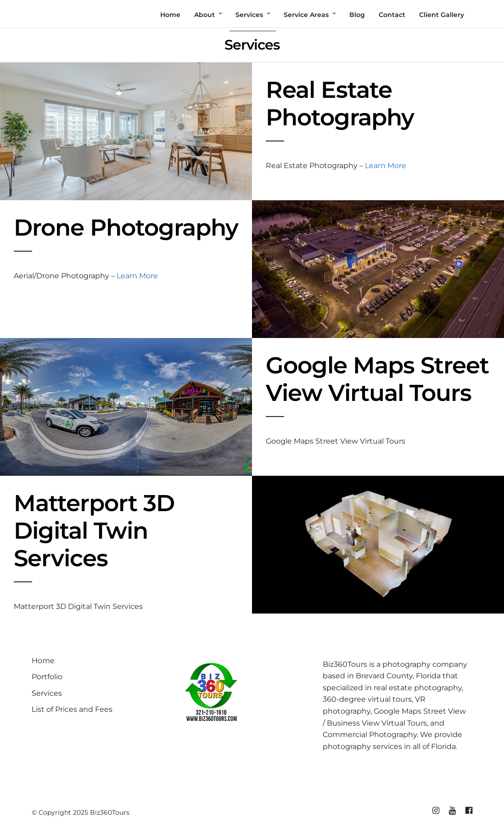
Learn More (386, 166)
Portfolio (47, 677)
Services (47, 693)
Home (43, 661)
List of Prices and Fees (72, 709)
